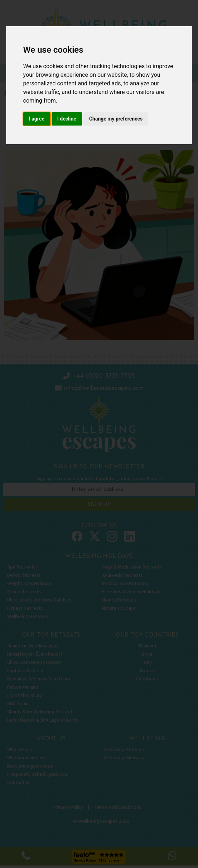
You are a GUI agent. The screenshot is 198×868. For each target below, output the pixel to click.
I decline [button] (67, 119)
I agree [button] (37, 119)
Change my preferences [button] (116, 119)
